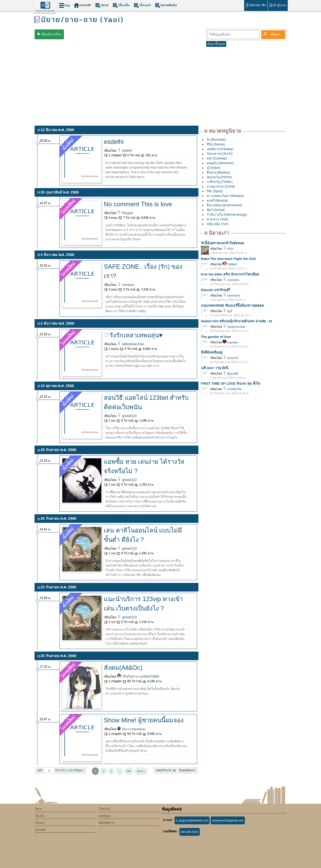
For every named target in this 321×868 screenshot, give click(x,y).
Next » (141, 771)
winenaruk (231, 295)
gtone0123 (127, 416)
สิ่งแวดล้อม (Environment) (225, 205)
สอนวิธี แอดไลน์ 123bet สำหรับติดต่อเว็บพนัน (146, 402)
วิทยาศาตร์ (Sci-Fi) (220, 154)
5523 (228, 249)
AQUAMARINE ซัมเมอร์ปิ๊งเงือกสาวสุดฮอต (232, 306)
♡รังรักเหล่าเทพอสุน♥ (133, 335)
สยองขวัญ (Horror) (219, 177)
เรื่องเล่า (142, 5)
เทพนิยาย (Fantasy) (220, 149)
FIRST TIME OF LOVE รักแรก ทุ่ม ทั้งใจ (231, 384)
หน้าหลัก (82, 5)
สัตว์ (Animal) (216, 210)
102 (129, 771)
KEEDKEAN (45, 11)
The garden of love (216, 337)
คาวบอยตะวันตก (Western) (225, 196)
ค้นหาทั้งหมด (216, 44)
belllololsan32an (131, 344)
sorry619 (230, 358)
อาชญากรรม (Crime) (221, 187)
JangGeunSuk (234, 327)
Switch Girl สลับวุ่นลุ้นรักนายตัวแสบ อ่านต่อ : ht (237, 321)
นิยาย (102, 5)
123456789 (232, 389)
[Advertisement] (160, 85)
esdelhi (114, 142)
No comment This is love (138, 204)
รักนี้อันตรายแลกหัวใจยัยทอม (223, 243)
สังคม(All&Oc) (123, 668)
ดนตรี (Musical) (217, 201)
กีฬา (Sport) (215, 191)
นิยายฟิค (40, 830)
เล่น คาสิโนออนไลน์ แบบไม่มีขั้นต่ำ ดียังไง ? (143, 535)
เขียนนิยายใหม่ (51, 34)
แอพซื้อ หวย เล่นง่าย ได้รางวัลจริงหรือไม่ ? (144, 466)
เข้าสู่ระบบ (278, 5)
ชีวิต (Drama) (216, 144)
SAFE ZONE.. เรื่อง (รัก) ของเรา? (143, 271)
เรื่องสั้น (121, 5)
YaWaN (230, 264)
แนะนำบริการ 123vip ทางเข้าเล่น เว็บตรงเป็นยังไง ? (143, 604)
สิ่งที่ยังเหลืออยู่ (212, 352)
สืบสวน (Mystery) (218, 172)
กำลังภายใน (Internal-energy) (227, 215)
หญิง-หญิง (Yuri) (218, 224)
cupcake (230, 342)
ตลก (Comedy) (217, 158)
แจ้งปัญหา (105, 816)
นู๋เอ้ (227, 311)
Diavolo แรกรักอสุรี (216, 290)
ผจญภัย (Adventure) (220, 163)
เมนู (64, 5)
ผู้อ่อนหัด (230, 374)
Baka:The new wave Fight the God (228, 259)
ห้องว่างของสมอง (131, 729)
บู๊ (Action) (214, 168)
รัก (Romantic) (216, 140)
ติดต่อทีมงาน (107, 823)
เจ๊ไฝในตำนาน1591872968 (138, 677)
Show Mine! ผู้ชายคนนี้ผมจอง (144, 720)
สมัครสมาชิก (256, 5)
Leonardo (231, 280)
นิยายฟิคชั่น (166, 5)
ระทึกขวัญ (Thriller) (220, 182)
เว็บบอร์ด (104, 809)
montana (126, 285)
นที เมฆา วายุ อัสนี (215, 368)
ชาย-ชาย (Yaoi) (217, 219)
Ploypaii (125, 213)
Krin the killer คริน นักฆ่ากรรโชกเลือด (230, 274)
